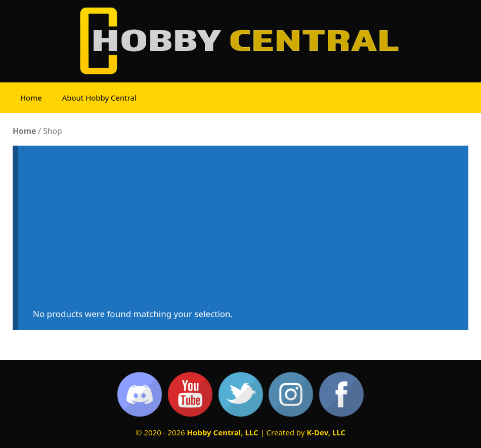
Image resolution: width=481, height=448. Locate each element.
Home (31, 98)
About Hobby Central (99, 98)
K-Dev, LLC (326, 432)
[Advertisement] (243, 232)
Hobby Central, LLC (223, 432)
